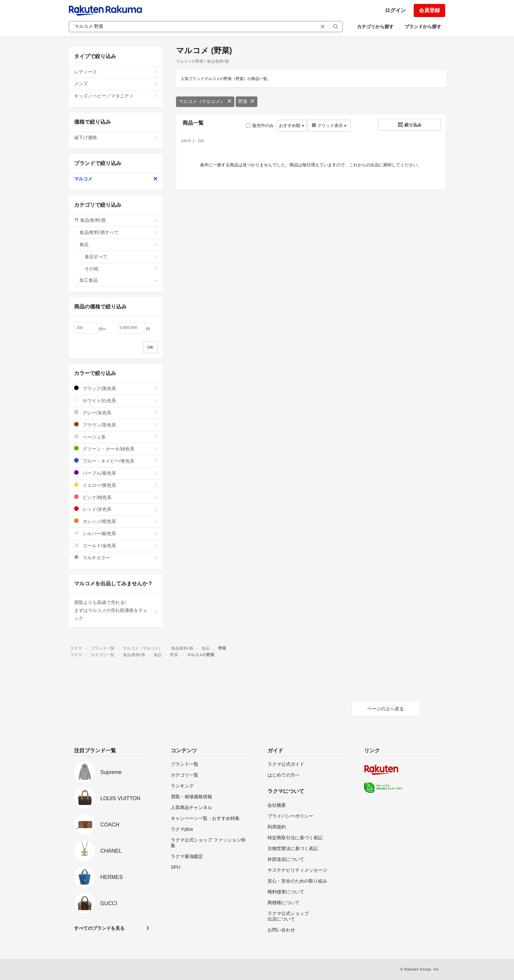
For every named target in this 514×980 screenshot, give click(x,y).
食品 (119, 244)
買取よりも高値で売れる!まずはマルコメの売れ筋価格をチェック (116, 610)
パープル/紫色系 (116, 473)
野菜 (247, 101)
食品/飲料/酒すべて (119, 232)
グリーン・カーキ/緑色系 (116, 449)
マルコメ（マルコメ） (205, 101)
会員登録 (429, 10)
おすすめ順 (292, 125)
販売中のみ (260, 125)
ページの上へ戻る (385, 709)
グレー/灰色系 (116, 413)
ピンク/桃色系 (116, 497)
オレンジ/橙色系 (116, 521)
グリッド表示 (329, 125)
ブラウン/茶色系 (116, 425)
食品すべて (121, 257)
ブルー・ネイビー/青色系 (116, 461)
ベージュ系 (116, 437)
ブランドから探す (423, 27)
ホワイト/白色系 (116, 400)
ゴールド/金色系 (116, 545)
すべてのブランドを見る (99, 928)
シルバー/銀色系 (116, 533)
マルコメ (116, 179)
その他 (121, 269)
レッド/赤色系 (116, 509)
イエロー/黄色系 (116, 485)
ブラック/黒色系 (116, 388)
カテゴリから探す (375, 27)
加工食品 (119, 280)
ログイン (395, 10)
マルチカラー (116, 558)
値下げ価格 (116, 137)
